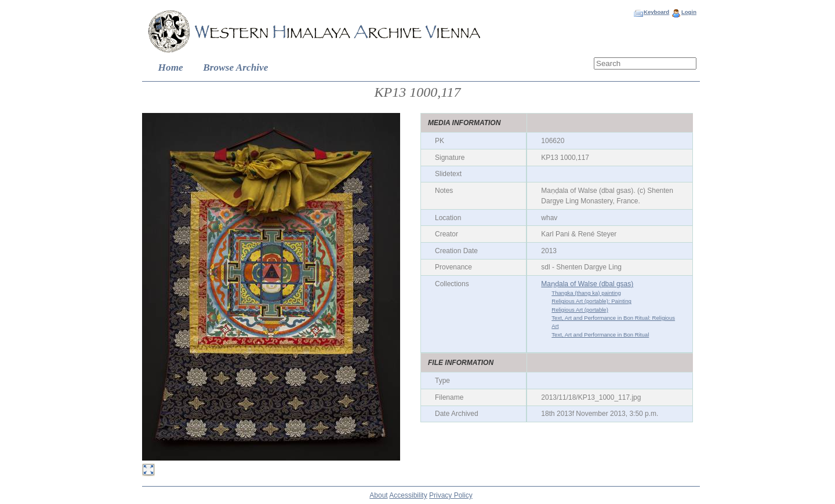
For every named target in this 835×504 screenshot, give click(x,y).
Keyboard (656, 12)
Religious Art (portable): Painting (591, 301)
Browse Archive (235, 67)
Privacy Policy (451, 495)
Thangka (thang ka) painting (586, 293)
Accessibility (408, 495)
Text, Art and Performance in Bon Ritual (600, 335)
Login (689, 12)
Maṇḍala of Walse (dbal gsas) (587, 284)
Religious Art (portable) (580, 310)
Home (171, 67)
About (378, 495)
